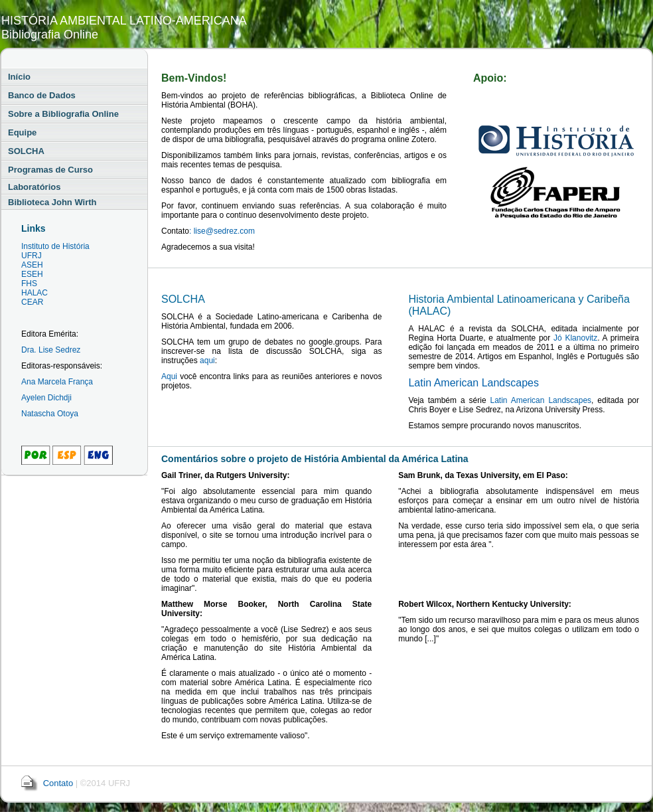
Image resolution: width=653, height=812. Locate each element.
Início (19, 77)
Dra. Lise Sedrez (51, 350)
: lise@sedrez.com (222, 231)
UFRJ (32, 256)
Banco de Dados (42, 95)
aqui (207, 361)
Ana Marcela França (57, 382)
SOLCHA (26, 151)
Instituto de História (55, 246)
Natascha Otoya (50, 414)
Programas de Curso (50, 170)
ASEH (32, 265)
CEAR (32, 302)
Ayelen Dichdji (46, 398)
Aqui (169, 376)
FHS (29, 284)
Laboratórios (34, 187)
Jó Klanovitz (575, 338)
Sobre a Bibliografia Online (63, 114)
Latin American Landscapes (473, 383)
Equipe (22, 132)
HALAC (35, 293)
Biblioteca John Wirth (52, 202)
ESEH (32, 274)
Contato (58, 783)
